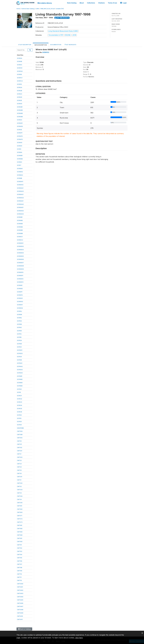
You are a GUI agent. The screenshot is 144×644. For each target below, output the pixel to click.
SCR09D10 (20, 272)
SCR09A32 (20, 197)
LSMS (37, 8)
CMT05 (19, 441)
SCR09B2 (20, 220)
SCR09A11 (20, 181)
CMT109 (20, 570)
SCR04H (20, 146)
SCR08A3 (20, 175)
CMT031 (20, 476)
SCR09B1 (20, 217)
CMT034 (20, 496)
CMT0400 (20, 583)
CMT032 (20, 483)
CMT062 (20, 509)
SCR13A (19, 356)
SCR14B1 (20, 376)
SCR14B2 (20, 379)
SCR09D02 (20, 246)
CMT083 (20, 532)
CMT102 (20, 548)
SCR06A (20, 152)
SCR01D (19, 84)
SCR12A (19, 340)
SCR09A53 (20, 214)
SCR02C (20, 94)
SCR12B (19, 343)
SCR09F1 (20, 292)
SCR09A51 (20, 207)
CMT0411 (20, 619)
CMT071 (20, 515)
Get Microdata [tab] (70, 44)
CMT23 (19, 463)
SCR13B (19, 360)
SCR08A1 (20, 168)
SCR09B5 (20, 230)
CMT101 (19, 545)
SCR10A (19, 321)
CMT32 (19, 486)
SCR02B (19, 90)
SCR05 (19, 149)
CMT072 (20, 519)
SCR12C (19, 347)
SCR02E (19, 100)
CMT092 (20, 541)
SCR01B (19, 74)
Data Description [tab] (41, 45)
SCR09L (19, 317)
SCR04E (19, 129)
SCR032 (19, 399)
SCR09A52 (20, 210)
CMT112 (19, 580)
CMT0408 (20, 609)
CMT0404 (20, 596)
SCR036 (19, 412)
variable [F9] (60, 8)
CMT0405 (20, 600)
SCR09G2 (20, 301)
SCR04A (20, 103)
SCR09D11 (20, 275)
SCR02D (20, 97)
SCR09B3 (20, 223)
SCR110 (19, 418)
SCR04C (20, 120)
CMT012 (20, 447)
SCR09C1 (20, 236)
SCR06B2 (20, 159)
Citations (101, 3)
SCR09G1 (20, 298)
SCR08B (19, 178)
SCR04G (20, 142)
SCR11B (19, 337)
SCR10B (19, 324)
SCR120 (19, 421)
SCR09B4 (20, 227)
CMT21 (19, 454)
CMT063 (20, 512)
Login (123, 3)
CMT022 (20, 457)
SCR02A (20, 87)
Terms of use (112, 3)
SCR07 (19, 165)
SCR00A (20, 58)
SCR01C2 (20, 81)
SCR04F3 (20, 139)
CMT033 (20, 489)
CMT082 (20, 528)
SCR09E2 (20, 288)
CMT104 (20, 554)
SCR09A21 (20, 188)
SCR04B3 (20, 113)
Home (18, 8)
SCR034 (19, 405)
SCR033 (19, 402)
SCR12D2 (20, 353)
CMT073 (20, 522)
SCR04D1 (20, 123)
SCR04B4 (20, 116)
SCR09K (19, 314)
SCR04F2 (20, 136)
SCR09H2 (20, 308)
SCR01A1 (20, 68)
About (82, 3)
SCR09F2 (20, 295)
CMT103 (20, 551)
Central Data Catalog (28, 8)
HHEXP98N (20, 428)
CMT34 (19, 499)
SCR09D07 (20, 262)
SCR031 (19, 395)
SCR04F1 (20, 133)
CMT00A (20, 431)
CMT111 (19, 577)
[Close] (142, 633)
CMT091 (20, 538)
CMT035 (20, 502)
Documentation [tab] (56, 44)
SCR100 (19, 415)
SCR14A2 (20, 366)
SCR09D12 (20, 279)
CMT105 (20, 557)
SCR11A (19, 334)
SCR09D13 (20, 282)
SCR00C (20, 64)
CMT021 (20, 450)
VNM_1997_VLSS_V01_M (47, 8)
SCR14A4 (20, 373)
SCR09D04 (20, 253)
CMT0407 (20, 606)
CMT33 (19, 493)
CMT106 (20, 561)
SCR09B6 (20, 233)
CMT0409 (20, 613)
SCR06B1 (20, 155)
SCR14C (19, 389)
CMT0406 (20, 603)
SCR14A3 (20, 369)
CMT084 (20, 535)
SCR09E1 (20, 285)
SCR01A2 (20, 71)
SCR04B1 (20, 107)
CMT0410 (20, 616)
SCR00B (19, 61)
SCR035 (19, 408)
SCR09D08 (20, 266)
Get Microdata (62, 18)
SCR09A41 (20, 201)
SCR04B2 (20, 110)
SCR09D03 (20, 249)
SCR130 (19, 425)
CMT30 (19, 473)
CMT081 (20, 525)
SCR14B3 (20, 382)
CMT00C (20, 437)
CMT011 (19, 444)
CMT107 (20, 564)
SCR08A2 (20, 171)
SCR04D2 (20, 126)
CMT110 (19, 574)
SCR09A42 (20, 204)
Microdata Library (44, 3)
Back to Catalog (24, 629)
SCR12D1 (20, 350)
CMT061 (20, 506)
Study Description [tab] (25, 44)
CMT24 (19, 467)
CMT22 (19, 460)
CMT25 (19, 470)
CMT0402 (20, 590)
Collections (91, 3)
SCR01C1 (20, 77)
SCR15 (19, 392)
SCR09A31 (20, 194)
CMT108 (20, 567)
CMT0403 (20, 593)
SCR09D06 (20, 259)
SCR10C (19, 327)
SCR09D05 (20, 256)
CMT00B (20, 434)
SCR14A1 (20, 363)
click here (79, 638)
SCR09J (19, 311)
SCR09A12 (20, 184)
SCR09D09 (20, 269)
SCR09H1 (20, 304)
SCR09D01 (20, 243)
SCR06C (20, 162)
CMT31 (19, 480)
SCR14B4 (20, 386)
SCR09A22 (20, 191)
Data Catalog (72, 3)
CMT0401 (20, 587)
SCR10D (19, 330)
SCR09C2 (20, 240)
